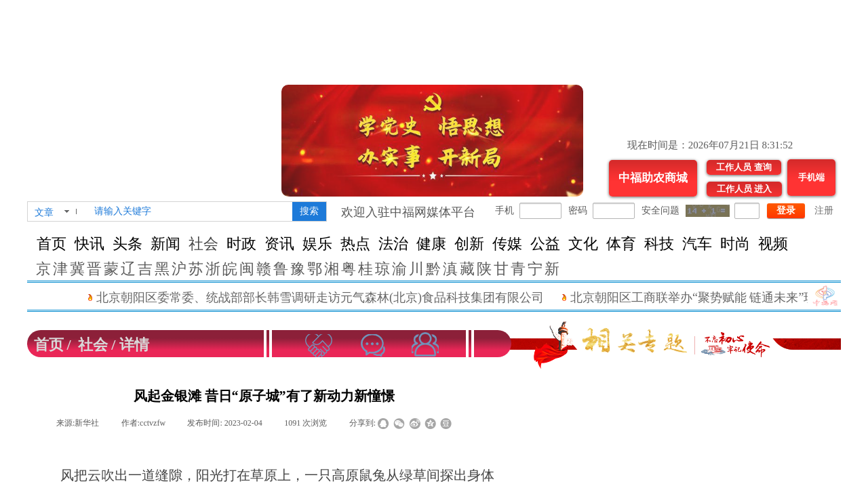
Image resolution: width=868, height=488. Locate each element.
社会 (203, 244)
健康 (431, 244)
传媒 (507, 244)
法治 (393, 244)
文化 (583, 244)
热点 (355, 244)
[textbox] (191, 211)
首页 (52, 244)
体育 (621, 244)
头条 (127, 244)
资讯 (279, 244)
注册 (824, 210)
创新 (469, 244)
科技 (659, 244)
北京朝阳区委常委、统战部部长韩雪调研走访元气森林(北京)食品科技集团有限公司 (328, 298)
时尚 (735, 244)
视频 (773, 244)
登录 (786, 210)
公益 (545, 244)
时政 (241, 244)
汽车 (697, 244)
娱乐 (317, 244)
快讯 (90, 244)
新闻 (165, 244)
